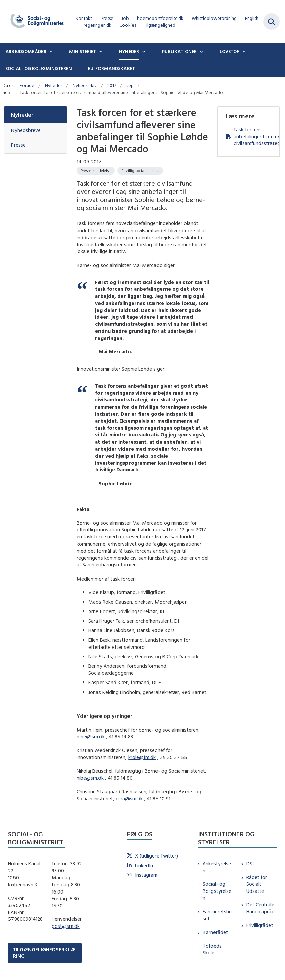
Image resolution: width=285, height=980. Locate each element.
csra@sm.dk (129, 798)
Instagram (146, 875)
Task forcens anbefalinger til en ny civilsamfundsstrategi (252, 136)
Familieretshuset (217, 915)
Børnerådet (215, 932)
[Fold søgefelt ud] (272, 22)
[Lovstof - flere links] (243, 51)
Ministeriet (83, 51)
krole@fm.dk (142, 757)
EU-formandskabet (111, 68)
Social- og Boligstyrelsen (217, 891)
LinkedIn (144, 865)
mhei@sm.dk (91, 737)
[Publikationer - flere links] (201, 51)
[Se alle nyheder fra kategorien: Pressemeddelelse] (96, 171)
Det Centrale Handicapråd (260, 908)
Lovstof (229, 51)
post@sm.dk (66, 926)
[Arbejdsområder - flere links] (50, 51)
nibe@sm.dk (90, 778)
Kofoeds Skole (212, 949)
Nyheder (129, 51)
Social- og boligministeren (39, 68)
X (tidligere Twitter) (156, 856)
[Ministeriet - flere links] (100, 51)
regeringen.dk (97, 25)
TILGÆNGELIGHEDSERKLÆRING (44, 953)
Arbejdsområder (26, 51)
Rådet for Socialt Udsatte (257, 884)
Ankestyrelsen (217, 867)
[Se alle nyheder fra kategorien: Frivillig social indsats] (140, 171)
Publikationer (179, 51)
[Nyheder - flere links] (143, 51)
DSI (250, 863)
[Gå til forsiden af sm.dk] (35, 22)
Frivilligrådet (260, 925)
